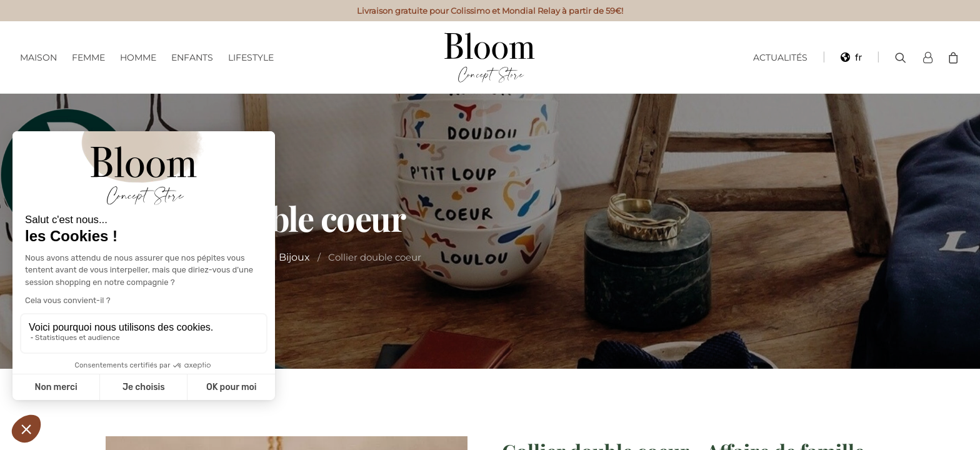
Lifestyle (251, 57)
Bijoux (294, 257)
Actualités (780, 57)
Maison (38, 57)
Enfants (192, 57)
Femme (88, 57)
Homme (138, 57)
